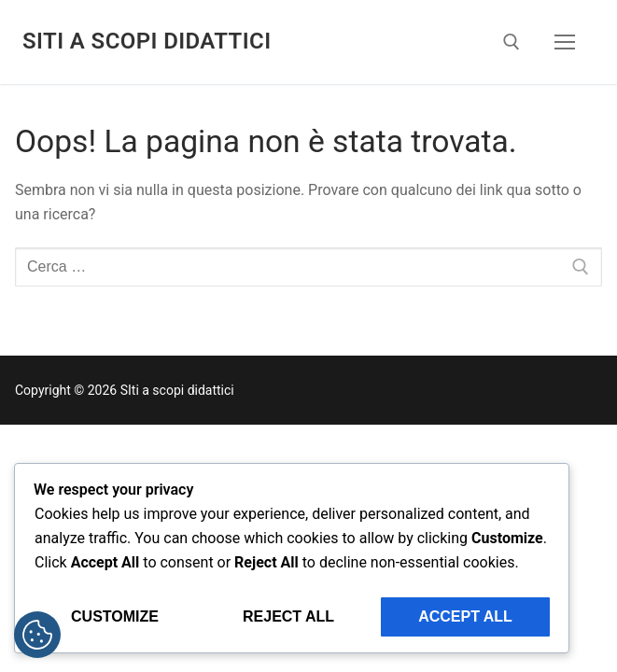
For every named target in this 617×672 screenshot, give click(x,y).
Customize (115, 616)
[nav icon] (565, 42)
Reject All (288, 616)
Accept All (465, 616)
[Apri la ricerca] (512, 42)
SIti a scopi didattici (147, 41)
